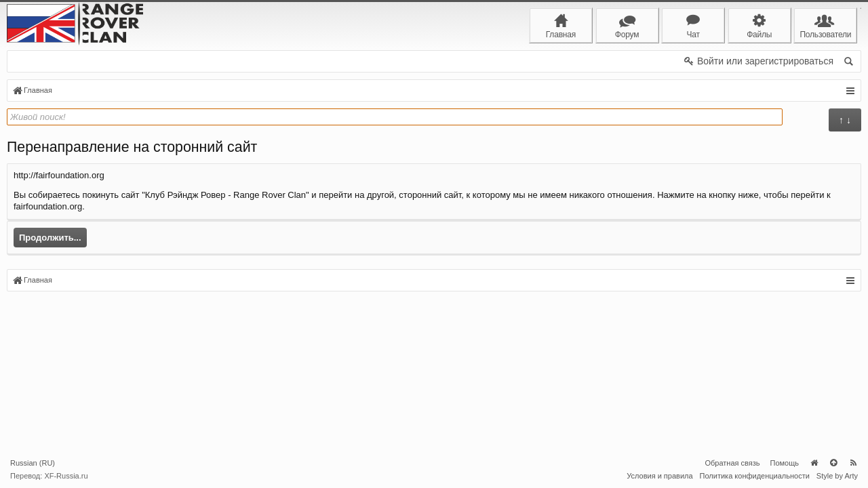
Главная (814, 463)
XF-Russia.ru (66, 476)
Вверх (833, 463)
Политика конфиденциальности (755, 476)
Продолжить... (50, 238)
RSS (853, 463)
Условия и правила (659, 476)
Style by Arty (837, 476)
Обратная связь (732, 463)
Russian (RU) (33, 463)
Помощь (785, 463)
